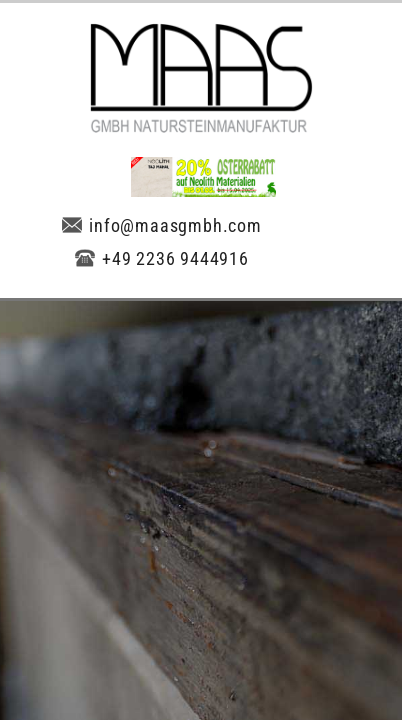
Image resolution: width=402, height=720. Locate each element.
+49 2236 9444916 (162, 258)
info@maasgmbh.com (162, 225)
